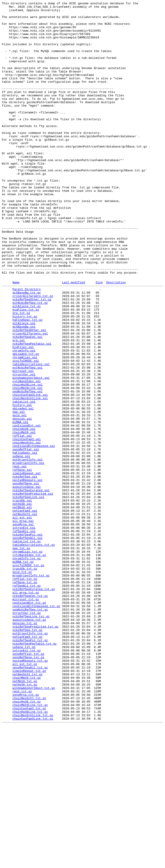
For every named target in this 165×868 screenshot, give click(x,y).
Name (16, 338)
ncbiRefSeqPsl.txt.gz (30, 767)
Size (99, 338)
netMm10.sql (22, 607)
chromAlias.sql (25, 427)
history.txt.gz (25, 378)
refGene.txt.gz (25, 697)
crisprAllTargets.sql (30, 399)
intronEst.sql (24, 632)
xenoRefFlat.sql (26, 538)
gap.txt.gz (21, 656)
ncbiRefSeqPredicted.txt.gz (36, 751)
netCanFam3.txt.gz (28, 763)
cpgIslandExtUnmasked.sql (34, 534)
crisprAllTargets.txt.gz (33, 354)
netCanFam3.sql (25, 611)
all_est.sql (22, 620)
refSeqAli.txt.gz (27, 701)
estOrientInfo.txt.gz (30, 759)
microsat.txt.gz (26, 718)
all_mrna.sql (23, 624)
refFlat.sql (22, 521)
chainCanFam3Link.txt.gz (33, 861)
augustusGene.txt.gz (29, 742)
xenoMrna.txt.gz (26, 832)
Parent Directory (27, 346)
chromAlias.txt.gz (28, 661)
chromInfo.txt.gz (27, 669)
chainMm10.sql (24, 517)
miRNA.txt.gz (23, 673)
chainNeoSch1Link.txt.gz (33, 857)
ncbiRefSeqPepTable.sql (32, 411)
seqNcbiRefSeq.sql (28, 468)
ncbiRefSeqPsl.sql (28, 640)
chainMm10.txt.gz (27, 812)
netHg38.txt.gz (25, 820)
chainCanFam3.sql (27, 526)
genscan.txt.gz (25, 746)
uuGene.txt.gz (24, 775)
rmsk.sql (20, 558)
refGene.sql (22, 562)
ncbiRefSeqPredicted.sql (33, 591)
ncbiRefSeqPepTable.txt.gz (35, 771)
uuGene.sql (21, 546)
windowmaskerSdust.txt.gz (34, 824)
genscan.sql (22, 501)
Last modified (73, 338)
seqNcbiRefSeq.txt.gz (30, 730)
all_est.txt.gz (25, 796)
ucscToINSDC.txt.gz (28, 677)
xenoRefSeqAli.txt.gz (30, 800)
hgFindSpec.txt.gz (28, 382)
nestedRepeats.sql (28, 575)
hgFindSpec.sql (25, 542)
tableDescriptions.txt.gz (34, 652)
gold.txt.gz (22, 685)
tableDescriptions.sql (31, 436)
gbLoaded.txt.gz (26, 423)
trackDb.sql (22, 599)
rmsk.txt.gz (22, 828)
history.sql (22, 485)
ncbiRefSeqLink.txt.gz (31, 738)
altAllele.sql (24, 387)
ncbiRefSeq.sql (25, 571)
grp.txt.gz (21, 374)
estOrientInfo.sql (28, 550)
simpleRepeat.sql (27, 566)
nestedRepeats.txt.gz (30, 791)
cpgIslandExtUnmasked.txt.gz (36, 726)
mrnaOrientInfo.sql (28, 554)
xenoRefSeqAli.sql (28, 644)
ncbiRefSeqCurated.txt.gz (34, 706)
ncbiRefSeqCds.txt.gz (30, 714)
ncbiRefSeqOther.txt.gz (32, 358)
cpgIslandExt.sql (27, 509)
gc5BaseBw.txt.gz (27, 350)
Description (116, 338)
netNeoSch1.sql (25, 616)
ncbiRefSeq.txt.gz (28, 755)
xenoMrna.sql (23, 628)
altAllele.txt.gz (27, 366)
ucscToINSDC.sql (26, 432)
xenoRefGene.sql (26, 579)
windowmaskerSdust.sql (31, 452)
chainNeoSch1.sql (27, 530)
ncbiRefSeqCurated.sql (31, 587)
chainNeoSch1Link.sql (30, 476)
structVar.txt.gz (27, 734)
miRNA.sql (20, 505)
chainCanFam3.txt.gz (29, 849)
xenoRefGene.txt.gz (28, 787)
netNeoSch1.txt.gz (28, 808)
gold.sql (20, 497)
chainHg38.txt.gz (27, 841)
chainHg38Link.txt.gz (30, 853)
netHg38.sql (22, 603)
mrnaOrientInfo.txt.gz (31, 689)
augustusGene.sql (27, 583)
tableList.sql (24, 481)
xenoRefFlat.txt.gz (28, 783)
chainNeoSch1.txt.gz (29, 836)
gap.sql (19, 493)
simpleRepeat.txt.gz (29, 804)
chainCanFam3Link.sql (30, 472)
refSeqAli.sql (24, 636)
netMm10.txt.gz (25, 816)
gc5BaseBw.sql (24, 391)
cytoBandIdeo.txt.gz (29, 665)
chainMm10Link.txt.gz (30, 845)
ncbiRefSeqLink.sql (28, 595)
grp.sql (19, 407)
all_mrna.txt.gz (26, 710)
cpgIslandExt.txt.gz (29, 722)
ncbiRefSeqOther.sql (29, 395)
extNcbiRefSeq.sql (28, 440)
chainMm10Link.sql (28, 464)
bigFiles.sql (23, 415)
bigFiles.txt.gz (26, 370)
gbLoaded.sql (23, 489)
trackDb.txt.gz (25, 681)
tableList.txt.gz (27, 648)
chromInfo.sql (24, 419)
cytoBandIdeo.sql (27, 456)
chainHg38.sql (24, 513)
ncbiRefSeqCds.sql (28, 403)
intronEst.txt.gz (27, 779)
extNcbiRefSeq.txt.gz (30, 362)
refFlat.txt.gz (25, 693)
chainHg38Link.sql (28, 460)
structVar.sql (24, 448)
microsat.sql (23, 444)
